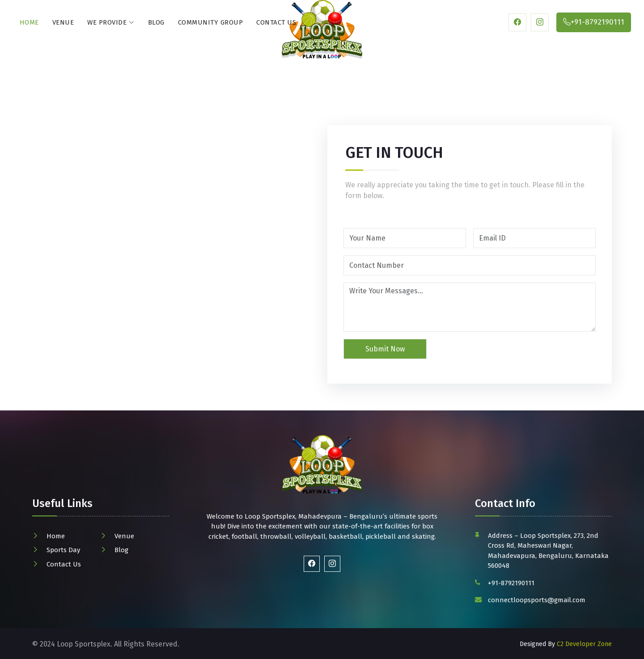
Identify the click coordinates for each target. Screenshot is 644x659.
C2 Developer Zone (584, 644)
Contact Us (276, 22)
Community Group (211, 22)
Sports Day (63, 550)
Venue (63, 22)
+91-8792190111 (511, 583)
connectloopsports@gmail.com (537, 600)
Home (29, 22)
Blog (156, 22)
